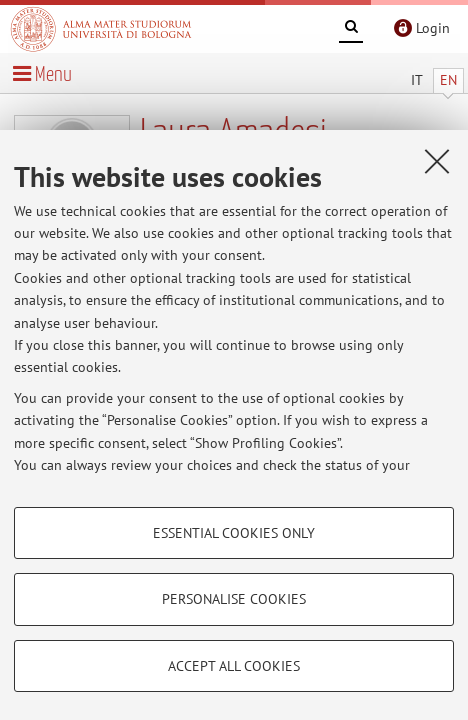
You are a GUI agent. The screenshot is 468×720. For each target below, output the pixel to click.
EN (448, 80)
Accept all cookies (234, 666)
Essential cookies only (234, 533)
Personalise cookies (234, 599)
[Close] (437, 161)
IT (417, 80)
